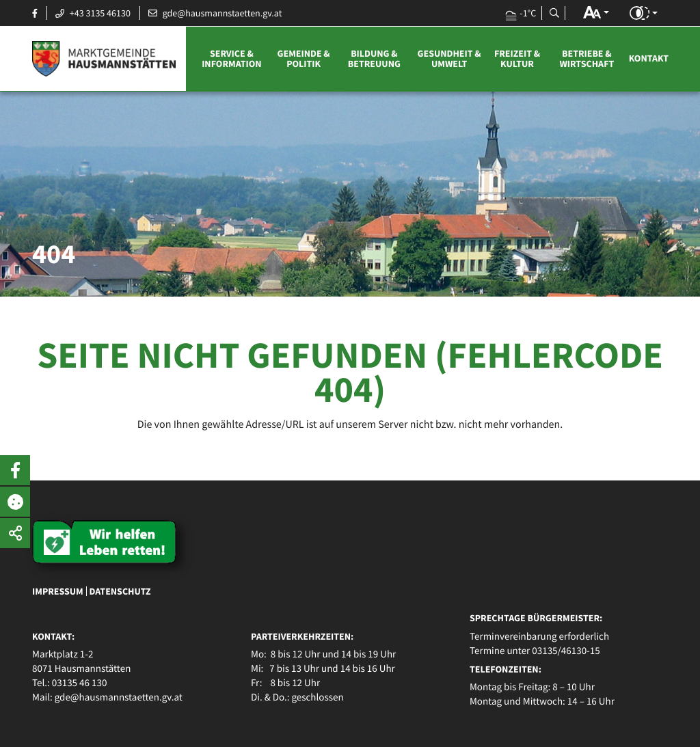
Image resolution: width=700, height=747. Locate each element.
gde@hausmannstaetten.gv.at (119, 697)
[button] (596, 12)
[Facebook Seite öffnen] (35, 13)
